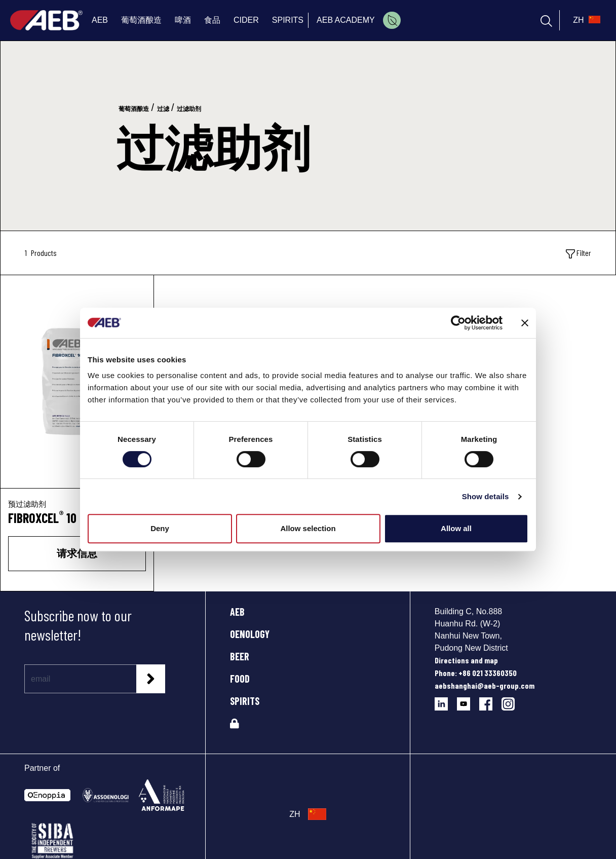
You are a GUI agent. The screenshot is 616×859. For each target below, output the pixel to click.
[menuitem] (392, 20)
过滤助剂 (189, 109)
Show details (486, 496)
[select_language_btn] (585, 20)
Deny (160, 528)
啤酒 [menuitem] (183, 20)
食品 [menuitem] (212, 20)
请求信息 (77, 553)
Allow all (456, 528)
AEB (237, 612)
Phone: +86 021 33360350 (476, 673)
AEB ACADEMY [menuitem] (346, 20)
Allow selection (308, 528)
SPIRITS (245, 701)
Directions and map (466, 660)
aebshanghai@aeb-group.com (485, 685)
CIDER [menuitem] (246, 20)
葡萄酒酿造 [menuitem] (141, 20)
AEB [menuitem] (100, 20)
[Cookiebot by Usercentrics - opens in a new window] (458, 323)
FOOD (240, 679)
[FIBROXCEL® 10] (77, 382)
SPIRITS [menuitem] (288, 20)
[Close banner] (525, 323)
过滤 (163, 109)
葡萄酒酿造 (134, 109)
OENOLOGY (250, 634)
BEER (240, 656)
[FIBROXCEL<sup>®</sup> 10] (77, 518)
